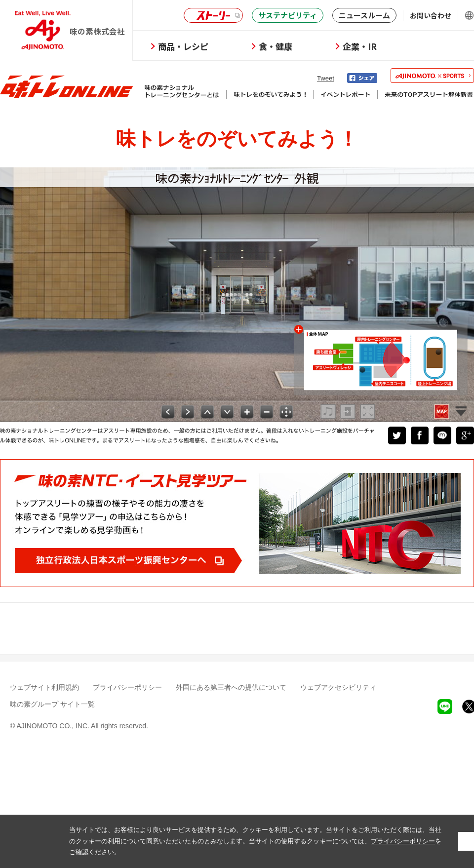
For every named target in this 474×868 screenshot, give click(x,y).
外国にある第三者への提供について (231, 687)
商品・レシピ (183, 46)
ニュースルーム (364, 15)
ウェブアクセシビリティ (338, 687)
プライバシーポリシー (127, 687)
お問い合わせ (431, 15)
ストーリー (212, 16)
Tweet (326, 78)
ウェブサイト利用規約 (44, 687)
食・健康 (276, 46)
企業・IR (360, 46)
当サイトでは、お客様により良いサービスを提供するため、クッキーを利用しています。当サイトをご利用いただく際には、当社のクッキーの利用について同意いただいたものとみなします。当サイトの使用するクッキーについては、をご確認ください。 (255, 841)
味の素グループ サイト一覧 (52, 704)
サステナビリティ (288, 15)
